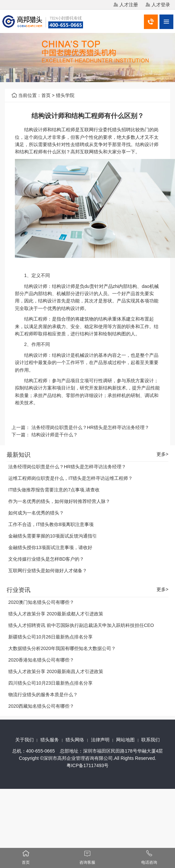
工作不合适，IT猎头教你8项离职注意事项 (51, 524)
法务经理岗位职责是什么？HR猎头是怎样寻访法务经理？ (90, 427)
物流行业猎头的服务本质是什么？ (43, 695)
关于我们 (24, 740)
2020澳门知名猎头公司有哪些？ (41, 602)
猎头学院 (65, 95)
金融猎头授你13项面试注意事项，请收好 (50, 547)
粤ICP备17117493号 (88, 765)
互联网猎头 (91, 152)
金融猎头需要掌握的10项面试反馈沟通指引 (53, 536)
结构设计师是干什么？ (55, 435)
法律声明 (100, 740)
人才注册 (129, 5)
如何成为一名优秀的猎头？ (36, 513)
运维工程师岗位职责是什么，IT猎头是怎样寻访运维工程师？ (70, 478)
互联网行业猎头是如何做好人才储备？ (48, 571)
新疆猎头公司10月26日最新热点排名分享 (50, 637)
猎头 (117, 130)
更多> (162, 454)
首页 (46, 95)
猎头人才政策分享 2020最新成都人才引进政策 (56, 614)
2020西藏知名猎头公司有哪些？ (41, 706)
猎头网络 (75, 740)
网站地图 (125, 740)
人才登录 (161, 5)
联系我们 (151, 740)
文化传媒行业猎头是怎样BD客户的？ (46, 559)
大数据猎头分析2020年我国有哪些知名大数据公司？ (62, 648)
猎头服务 (50, 740)
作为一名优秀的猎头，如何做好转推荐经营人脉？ (59, 501)
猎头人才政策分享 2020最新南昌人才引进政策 (56, 671)
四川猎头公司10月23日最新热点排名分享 (50, 683)
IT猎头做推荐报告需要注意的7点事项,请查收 (54, 490)
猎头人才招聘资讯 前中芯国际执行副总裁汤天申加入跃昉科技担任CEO (81, 625)
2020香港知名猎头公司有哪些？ (41, 660)
